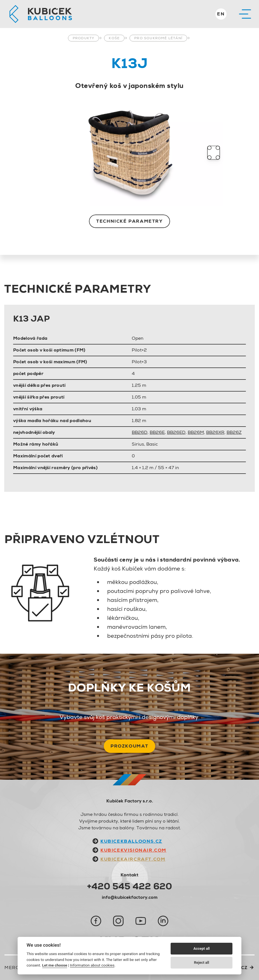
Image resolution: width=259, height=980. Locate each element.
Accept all (201, 948)
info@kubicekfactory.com (130, 897)
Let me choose (55, 965)
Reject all (202, 962)
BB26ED (176, 432)
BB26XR (215, 432)
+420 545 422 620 (129, 886)
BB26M (196, 432)
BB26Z (234, 432)
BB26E (157, 432)
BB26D (140, 432)
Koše (114, 38)
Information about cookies (92, 965)
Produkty (84, 38)
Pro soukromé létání (158, 38)
